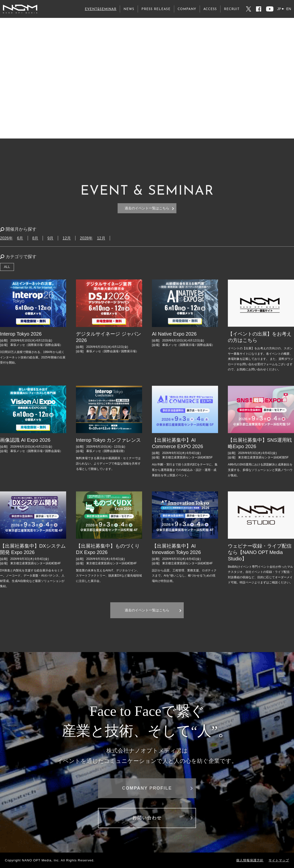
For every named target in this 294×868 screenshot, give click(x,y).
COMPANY (187, 9)
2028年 (86, 238)
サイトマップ (279, 860)
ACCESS (210, 9)
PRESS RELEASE (156, 9)
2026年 (6, 238)
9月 (50, 238)
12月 (67, 238)
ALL (7, 267)
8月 (35, 238)
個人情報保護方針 (250, 860)
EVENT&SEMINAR (101, 9)
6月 (20, 238)
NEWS (129, 9)
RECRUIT (232, 9)
